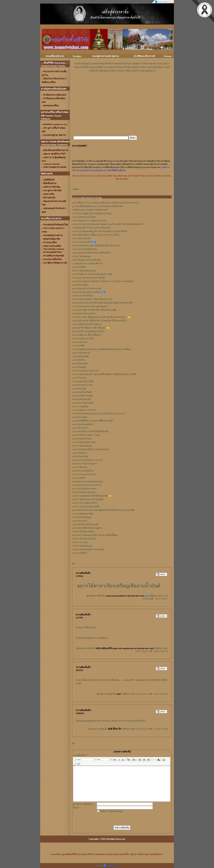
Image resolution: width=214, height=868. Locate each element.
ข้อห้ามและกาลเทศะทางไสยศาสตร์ (91, 210)
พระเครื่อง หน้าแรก (55, 56)
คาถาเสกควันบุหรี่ (82, 399)
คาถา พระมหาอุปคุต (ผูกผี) (87, 507)
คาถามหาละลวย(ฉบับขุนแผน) (88, 482)
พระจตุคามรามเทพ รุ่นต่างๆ (106, 56)
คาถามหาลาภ (80, 521)
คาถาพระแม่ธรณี (82, 238)
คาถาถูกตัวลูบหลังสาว (84, 424)
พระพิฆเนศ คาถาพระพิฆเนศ (87, 260)
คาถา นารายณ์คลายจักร (85, 503)
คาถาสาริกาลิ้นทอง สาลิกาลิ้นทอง (90, 328)
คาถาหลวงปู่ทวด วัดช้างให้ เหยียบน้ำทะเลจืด (95, 310)
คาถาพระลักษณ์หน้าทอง (85, 249)
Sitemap (168, 56)
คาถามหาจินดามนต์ (83, 403)
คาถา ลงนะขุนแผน (83, 446)
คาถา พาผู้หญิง (81, 406)
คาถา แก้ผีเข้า (80, 553)
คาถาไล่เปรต (80, 378)
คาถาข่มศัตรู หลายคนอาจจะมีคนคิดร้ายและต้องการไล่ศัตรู (102, 349)
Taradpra (77, 56)
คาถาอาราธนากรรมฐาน (85, 464)
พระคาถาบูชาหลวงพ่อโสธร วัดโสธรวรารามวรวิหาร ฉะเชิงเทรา (104, 281)
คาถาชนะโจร (80, 453)
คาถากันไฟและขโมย (84, 339)
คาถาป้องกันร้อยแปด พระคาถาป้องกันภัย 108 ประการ (99, 414)
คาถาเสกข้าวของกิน (83, 396)
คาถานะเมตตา (81, 417)
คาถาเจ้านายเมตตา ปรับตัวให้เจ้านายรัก (93, 299)
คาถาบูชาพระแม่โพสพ (85, 217)
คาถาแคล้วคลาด (82, 353)
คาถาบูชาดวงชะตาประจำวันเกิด (89, 278)
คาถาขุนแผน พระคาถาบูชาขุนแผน (91, 306)
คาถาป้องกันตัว (81, 364)
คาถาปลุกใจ (80, 478)
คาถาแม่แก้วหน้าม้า (83, 296)
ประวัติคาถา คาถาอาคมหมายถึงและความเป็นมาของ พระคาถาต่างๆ (106, 203)
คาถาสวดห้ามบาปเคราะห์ (86, 371)
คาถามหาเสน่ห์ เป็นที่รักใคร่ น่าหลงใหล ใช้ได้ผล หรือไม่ (100, 321)
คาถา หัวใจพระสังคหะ (84, 532)
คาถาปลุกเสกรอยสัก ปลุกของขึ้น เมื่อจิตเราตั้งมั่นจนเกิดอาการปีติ (105, 374)
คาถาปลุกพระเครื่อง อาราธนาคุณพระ (92, 449)
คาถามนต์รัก (80, 267)
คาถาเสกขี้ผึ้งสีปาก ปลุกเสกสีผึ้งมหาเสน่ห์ (93, 421)
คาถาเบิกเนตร (81, 467)
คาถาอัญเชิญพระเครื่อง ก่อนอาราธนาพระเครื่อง (97, 235)
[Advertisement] (122, 81)
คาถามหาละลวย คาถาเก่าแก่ (88, 485)
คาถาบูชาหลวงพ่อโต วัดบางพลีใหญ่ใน (92, 253)
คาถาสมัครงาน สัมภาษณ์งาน (88, 324)
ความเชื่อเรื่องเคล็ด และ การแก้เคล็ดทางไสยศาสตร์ (98, 206)
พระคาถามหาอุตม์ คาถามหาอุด (89, 549)
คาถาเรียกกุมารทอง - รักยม (87, 435)
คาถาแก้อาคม (80, 342)
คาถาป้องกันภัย (81, 456)
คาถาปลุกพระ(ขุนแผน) (85, 492)
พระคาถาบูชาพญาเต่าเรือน (87, 292)
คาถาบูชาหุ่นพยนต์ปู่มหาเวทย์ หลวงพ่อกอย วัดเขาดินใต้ (100, 231)
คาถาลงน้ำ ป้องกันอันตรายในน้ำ (89, 331)
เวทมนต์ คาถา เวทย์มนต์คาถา (88, 263)
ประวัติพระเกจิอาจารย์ (144, 56)
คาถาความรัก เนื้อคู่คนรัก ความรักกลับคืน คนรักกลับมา (100, 317)
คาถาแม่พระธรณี (82, 242)
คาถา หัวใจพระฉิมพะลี (85, 539)
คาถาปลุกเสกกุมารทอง (85, 442)
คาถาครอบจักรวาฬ (83, 385)
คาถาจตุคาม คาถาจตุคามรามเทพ (90, 221)
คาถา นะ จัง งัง (81, 542)
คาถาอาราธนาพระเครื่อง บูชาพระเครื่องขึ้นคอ (96, 535)
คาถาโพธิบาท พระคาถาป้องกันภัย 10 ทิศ (93, 274)
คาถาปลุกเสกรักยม (83, 439)
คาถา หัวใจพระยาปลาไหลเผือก (89, 499)
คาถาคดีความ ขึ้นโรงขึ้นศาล (87, 335)
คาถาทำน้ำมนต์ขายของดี (86, 524)
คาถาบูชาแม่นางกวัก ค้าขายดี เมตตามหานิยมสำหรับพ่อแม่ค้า (103, 303)
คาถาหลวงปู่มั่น (81, 285)
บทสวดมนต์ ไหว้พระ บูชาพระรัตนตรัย (92, 228)
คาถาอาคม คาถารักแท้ (85, 474)
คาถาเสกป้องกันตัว (83, 392)
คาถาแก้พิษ (79, 346)
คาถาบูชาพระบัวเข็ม (84, 381)
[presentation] (119, 819)
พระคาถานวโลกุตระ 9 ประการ (88, 460)
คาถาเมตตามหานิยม (84, 514)
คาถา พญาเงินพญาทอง (85, 271)
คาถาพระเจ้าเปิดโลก (84, 471)
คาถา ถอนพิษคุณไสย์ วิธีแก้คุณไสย (91, 496)
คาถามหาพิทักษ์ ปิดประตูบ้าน (88, 528)
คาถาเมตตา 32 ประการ (85, 410)
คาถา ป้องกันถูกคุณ (83, 546)
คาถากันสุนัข (80, 367)
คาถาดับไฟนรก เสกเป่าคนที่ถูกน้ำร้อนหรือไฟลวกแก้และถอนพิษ (104, 510)
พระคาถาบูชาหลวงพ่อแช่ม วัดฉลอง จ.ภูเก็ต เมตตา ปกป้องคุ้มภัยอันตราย (108, 224)
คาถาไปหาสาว (81, 428)
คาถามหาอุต (80, 389)
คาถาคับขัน (79, 360)
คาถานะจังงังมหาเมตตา (85, 489)
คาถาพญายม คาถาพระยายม (88, 288)
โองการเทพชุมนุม (82, 256)
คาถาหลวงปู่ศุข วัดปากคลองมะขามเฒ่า (93, 213)
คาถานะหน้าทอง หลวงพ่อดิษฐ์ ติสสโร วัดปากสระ (97, 246)
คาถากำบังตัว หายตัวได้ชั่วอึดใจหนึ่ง (91, 431)
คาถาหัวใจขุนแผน (82, 517)
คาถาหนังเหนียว (81, 356)
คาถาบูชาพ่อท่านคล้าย (85, 314)
